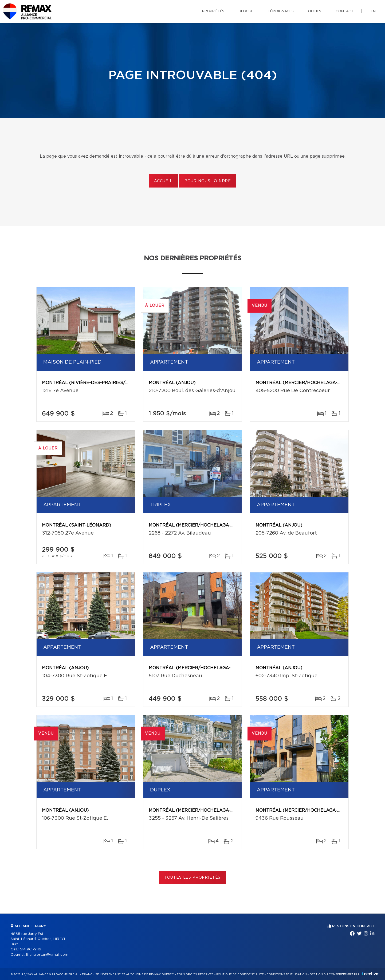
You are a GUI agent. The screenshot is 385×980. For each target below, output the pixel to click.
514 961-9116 (30, 949)
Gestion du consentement (331, 974)
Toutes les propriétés (193, 878)
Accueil (163, 181)
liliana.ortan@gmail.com (47, 955)
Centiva (370, 974)
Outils (315, 11)
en (373, 11)
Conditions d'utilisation (287, 974)
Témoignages (281, 11)
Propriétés (213, 11)
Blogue (246, 11)
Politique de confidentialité (240, 974)
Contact (345, 11)
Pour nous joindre (208, 181)
